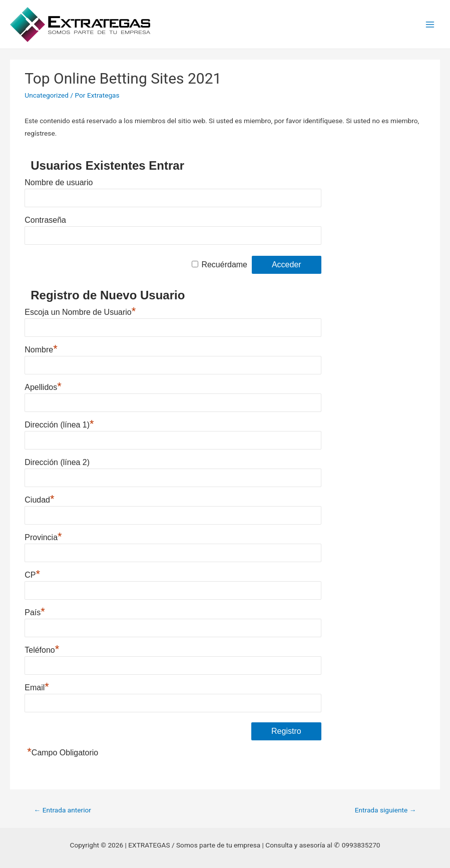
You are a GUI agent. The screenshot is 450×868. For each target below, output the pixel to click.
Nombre (41, 350)
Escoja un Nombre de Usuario (80, 312)
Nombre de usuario (59, 182)
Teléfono (42, 650)
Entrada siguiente (386, 810)
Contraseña (45, 220)
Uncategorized (47, 95)
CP (32, 575)
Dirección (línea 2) (57, 462)
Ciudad (39, 500)
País (35, 612)
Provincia (43, 537)
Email (37, 688)
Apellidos (43, 387)
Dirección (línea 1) (59, 425)
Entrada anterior (63, 810)
